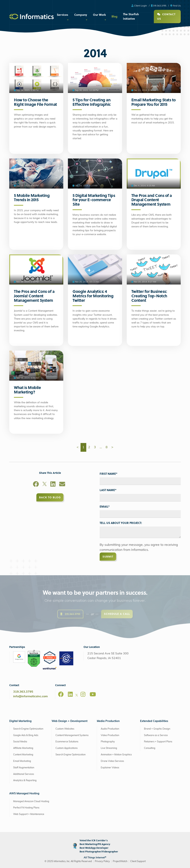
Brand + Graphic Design (157, 729)
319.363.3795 (159, 5)
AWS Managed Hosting (24, 794)
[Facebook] (36, 485)
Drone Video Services (112, 761)
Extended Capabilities (154, 721)
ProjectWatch (120, 861)
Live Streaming (109, 748)
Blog (114, 16)
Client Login (139, 5)
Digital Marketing (20, 721)
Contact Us (166, 16)
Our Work (99, 15)
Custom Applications (67, 748)
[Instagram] (83, 694)
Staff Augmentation (24, 768)
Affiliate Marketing (23, 748)
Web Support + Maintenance (29, 814)
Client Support (138, 861)
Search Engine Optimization (28, 729)
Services (62, 15)
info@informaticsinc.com (30, 697)
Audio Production (110, 729)
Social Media (20, 742)
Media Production (108, 721)
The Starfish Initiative (131, 16)
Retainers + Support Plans (158, 742)
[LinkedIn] (53, 485)
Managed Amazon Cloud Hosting (31, 801)
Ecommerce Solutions (67, 742)
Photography (108, 742)
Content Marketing (23, 755)
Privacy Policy (102, 861)
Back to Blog (50, 497)
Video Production (110, 735)
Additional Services (24, 774)
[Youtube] (93, 694)
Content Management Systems (72, 735)
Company (81, 15)
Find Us (176, 5)
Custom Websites (65, 729)
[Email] (62, 485)
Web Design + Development (69, 721)
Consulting (150, 748)
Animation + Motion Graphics (116, 755)
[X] (45, 485)
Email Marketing (22, 761)
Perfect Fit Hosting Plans (26, 808)
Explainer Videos (110, 768)
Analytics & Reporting (25, 780)
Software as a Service (156, 735)
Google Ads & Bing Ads (26, 735)
